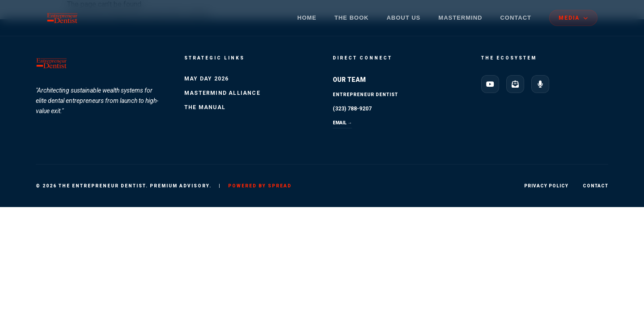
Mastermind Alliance (222, 93)
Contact (516, 18)
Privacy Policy (546, 186)
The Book (352, 18)
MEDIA (573, 18)
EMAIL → (342, 123)
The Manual (205, 107)
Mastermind (460, 18)
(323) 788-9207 (352, 109)
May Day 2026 (206, 79)
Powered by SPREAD (260, 186)
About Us (403, 18)
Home (307, 18)
